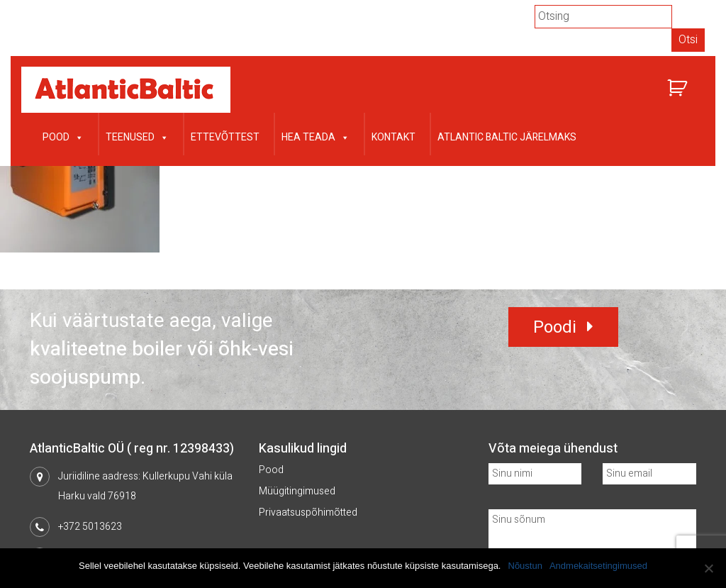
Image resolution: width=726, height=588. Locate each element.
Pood (63, 136)
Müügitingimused (297, 491)
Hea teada (315, 136)
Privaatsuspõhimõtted (308, 512)
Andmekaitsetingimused (598, 566)
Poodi (555, 327)
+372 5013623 (90, 527)
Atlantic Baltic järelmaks (507, 137)
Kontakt (393, 137)
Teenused (137, 136)
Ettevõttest (225, 137)
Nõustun (525, 566)
